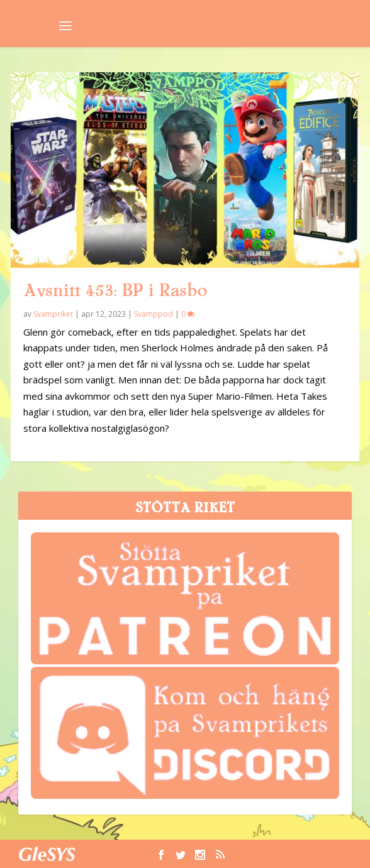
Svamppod (154, 314)
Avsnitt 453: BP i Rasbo (115, 290)
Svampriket (53, 314)
